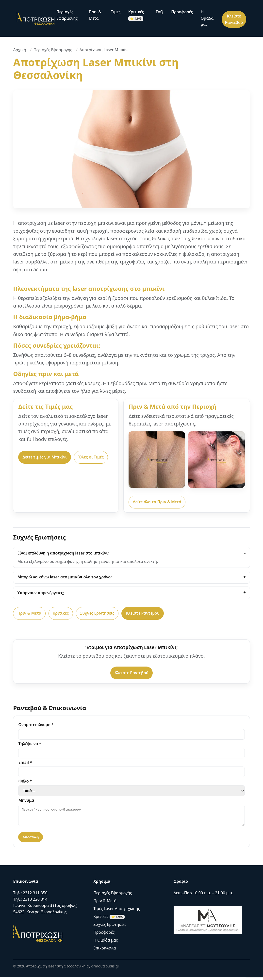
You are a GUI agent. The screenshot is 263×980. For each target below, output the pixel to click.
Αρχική (20, 50)
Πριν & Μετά (95, 15)
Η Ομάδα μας (207, 18)
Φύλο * (25, 781)
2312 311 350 (35, 896)
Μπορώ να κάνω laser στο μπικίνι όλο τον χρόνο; (64, 577)
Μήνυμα (26, 800)
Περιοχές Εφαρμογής (67, 15)
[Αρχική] (36, 18)
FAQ (159, 12)
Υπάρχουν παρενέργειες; (41, 593)
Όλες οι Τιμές (91, 457)
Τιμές (116, 12)
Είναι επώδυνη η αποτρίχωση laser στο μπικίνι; (63, 553)
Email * (25, 762)
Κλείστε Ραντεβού (234, 19)
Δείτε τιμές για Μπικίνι (45, 457)
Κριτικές (136, 15)
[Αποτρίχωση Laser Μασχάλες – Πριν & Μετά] (157, 460)
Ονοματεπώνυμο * (36, 725)
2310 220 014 (35, 902)
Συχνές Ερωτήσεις (97, 613)
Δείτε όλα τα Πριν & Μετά (157, 502)
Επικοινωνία (105, 951)
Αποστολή (31, 840)
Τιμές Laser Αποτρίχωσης (117, 912)
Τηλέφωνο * (30, 744)
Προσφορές (182, 12)
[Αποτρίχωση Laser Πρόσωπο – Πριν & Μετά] (217, 460)
